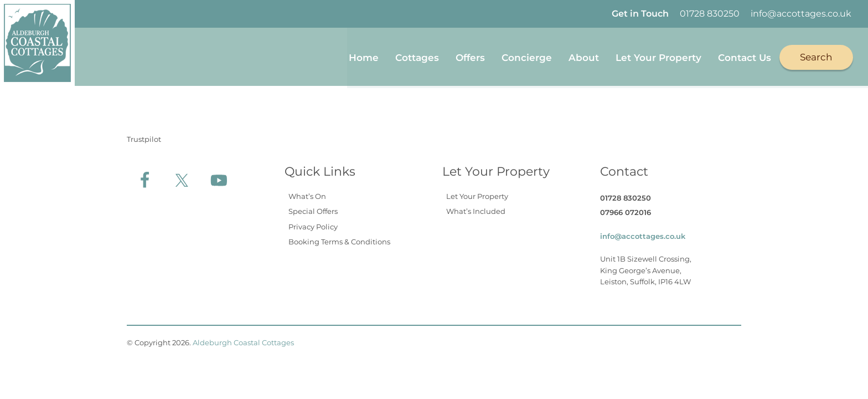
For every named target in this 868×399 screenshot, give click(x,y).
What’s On (307, 194)
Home (364, 57)
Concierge (527, 57)
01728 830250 (710, 14)
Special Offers (313, 209)
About (584, 57)
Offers (470, 57)
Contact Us (745, 57)
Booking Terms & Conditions (339, 240)
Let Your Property (658, 57)
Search (816, 56)
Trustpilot (144, 137)
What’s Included (476, 209)
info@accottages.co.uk (801, 14)
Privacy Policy (313, 224)
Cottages (417, 57)
